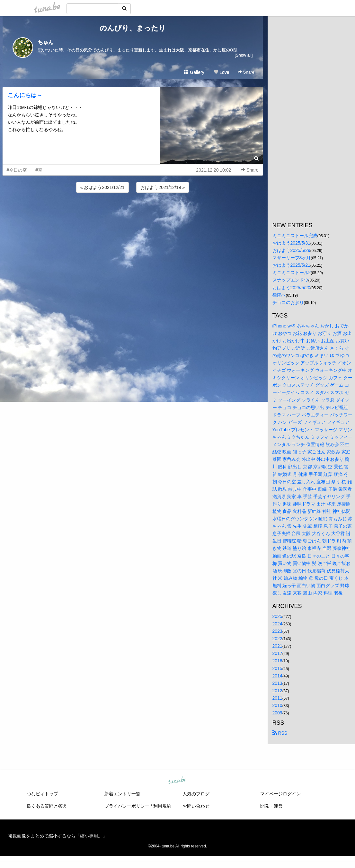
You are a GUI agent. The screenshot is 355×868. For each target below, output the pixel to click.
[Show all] (244, 55)
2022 (277, 639)
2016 (277, 661)
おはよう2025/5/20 (291, 288)
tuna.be (177, 781)
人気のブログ (196, 794)
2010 (277, 705)
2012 (277, 691)
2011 (277, 698)
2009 (277, 713)
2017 (277, 653)
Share (246, 72)
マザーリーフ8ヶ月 (292, 258)
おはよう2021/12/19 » (163, 187)
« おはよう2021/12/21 (102, 187)
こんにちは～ (25, 95)
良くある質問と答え (47, 806)
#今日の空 (17, 170)
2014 (277, 676)
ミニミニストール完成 (295, 236)
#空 (39, 170)
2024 (277, 624)
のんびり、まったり (133, 28)
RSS (280, 733)
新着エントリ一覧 (122, 794)
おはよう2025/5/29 (291, 250)
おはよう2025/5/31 (291, 243)
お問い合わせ (196, 806)
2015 (277, 668)
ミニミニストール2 (292, 273)
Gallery (194, 72)
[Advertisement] (133, 211)
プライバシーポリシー (127, 806)
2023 (277, 631)
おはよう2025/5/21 (291, 265)
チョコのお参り (288, 302)
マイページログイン (280, 794)
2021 (277, 646)
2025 (277, 616)
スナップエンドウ (290, 280)
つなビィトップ (42, 794)
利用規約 (162, 806)
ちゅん (46, 42)
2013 (277, 683)
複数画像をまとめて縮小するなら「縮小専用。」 (58, 836)
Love (221, 72)
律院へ (279, 295)
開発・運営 (271, 806)
